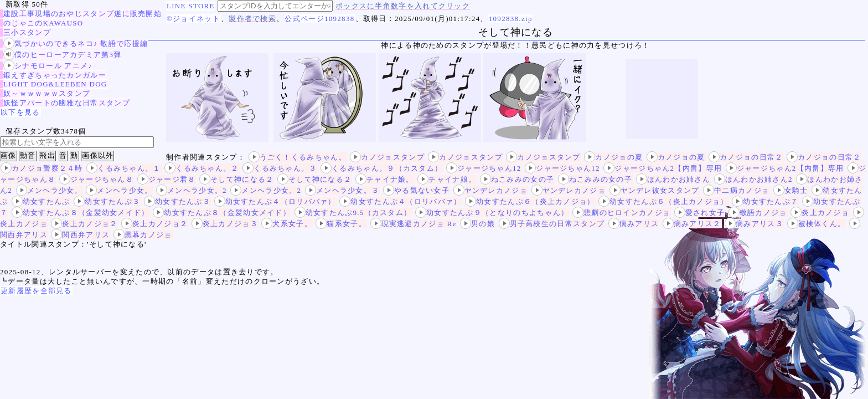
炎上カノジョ (820, 213)
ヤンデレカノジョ (490, 190)
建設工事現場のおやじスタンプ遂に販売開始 (82, 14)
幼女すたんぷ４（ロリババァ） (275, 201)
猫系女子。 (341, 224)
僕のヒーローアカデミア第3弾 (63, 55)
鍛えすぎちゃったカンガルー (55, 75)
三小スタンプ (27, 32)
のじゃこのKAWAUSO (43, 23)
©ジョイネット (193, 19)
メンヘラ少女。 (49, 190)
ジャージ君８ (167, 179)
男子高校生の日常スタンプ (552, 224)
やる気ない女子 (416, 190)
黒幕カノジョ (143, 235)
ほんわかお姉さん (673, 179)
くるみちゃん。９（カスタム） (381, 168)
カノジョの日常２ (746, 157)
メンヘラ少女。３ (342, 190)
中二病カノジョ (736, 190)
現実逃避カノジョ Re (414, 224)
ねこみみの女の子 (517, 179)
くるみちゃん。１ (123, 168)
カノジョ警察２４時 (42, 168)
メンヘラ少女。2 (192, 190)
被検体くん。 (817, 224)
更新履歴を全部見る (36, 291)
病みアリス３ (754, 224)
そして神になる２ (236, 179)
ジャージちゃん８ (96, 179)
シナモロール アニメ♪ (48, 66)
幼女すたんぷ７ (765, 201)
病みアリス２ (692, 224)
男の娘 (477, 224)
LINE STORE (191, 6)
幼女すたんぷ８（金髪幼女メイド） (81, 213)
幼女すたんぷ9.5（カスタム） (353, 213)
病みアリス (634, 224)
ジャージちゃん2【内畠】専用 (663, 168)
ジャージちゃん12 (484, 168)
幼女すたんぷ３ (107, 201)
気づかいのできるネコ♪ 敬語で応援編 (76, 44)
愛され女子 (700, 213)
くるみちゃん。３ (280, 168)
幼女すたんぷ (41, 201)
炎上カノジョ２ (84, 224)
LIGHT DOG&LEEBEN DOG (55, 84)
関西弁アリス (80, 235)
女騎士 (791, 190)
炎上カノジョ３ (225, 224)
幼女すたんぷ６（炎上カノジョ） (530, 201)
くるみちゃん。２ (201, 168)
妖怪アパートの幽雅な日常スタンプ (67, 103)
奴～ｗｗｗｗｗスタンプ (47, 93)
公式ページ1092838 (319, 19)
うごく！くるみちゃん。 (298, 157)
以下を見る (20, 112)
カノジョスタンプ (387, 157)
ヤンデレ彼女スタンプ (655, 190)
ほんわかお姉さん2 (753, 179)
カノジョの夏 (613, 157)
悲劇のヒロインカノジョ (621, 213)
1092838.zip (511, 19)
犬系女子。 (287, 224)
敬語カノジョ (758, 213)
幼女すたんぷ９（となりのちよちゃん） (492, 213)
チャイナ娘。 (385, 179)
